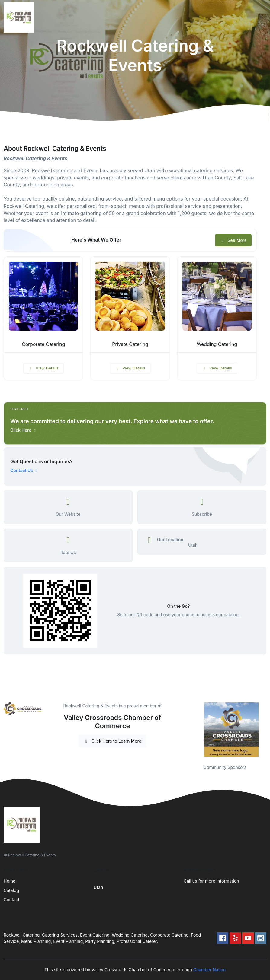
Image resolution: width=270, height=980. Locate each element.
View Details (43, 368)
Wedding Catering (217, 344)
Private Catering (130, 344)
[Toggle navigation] (261, 17)
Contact (11, 900)
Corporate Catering (43, 344)
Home (10, 881)
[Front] (20, 17)
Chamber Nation (210, 970)
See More (233, 240)
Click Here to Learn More (112, 741)
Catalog (11, 890)
